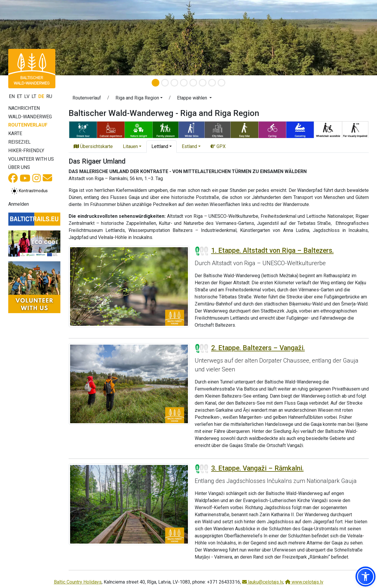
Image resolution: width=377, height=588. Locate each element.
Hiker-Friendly (26, 151)
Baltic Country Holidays (78, 582)
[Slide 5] (193, 83)
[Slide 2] (165, 83)
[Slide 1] (156, 83)
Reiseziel (19, 142)
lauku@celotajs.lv (263, 582)
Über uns (19, 167)
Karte (15, 133)
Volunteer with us (31, 159)
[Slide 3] (174, 83)
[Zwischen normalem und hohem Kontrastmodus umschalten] (29, 191)
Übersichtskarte (93, 146)
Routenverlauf (28, 125)
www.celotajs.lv (304, 582)
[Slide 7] (212, 83)
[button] (139, 99)
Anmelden (19, 204)
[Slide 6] (203, 83)
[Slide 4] (184, 83)
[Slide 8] (221, 83)
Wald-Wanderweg (30, 117)
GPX (218, 146)
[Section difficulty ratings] (202, 251)
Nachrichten (24, 108)
